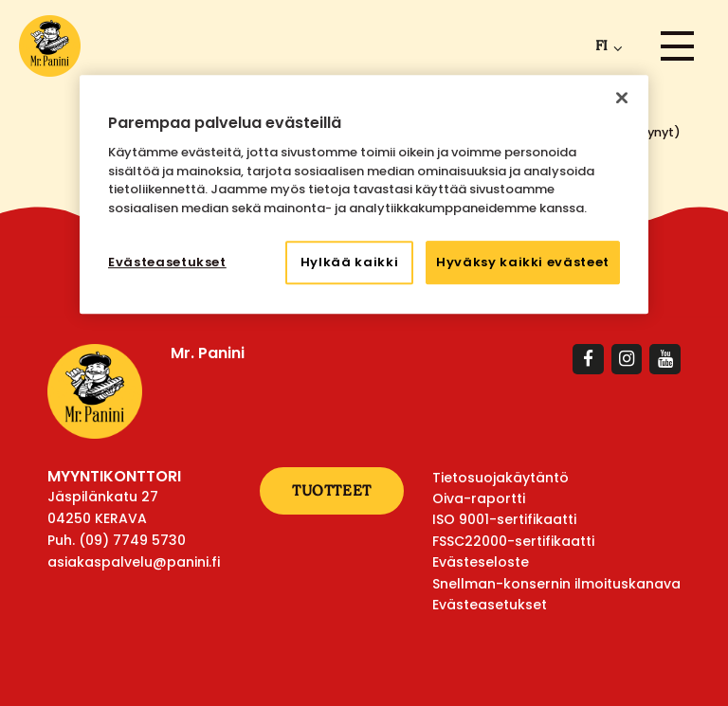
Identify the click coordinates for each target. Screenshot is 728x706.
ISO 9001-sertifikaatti (504, 519)
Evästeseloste (481, 562)
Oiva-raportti (479, 498)
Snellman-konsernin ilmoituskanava (556, 584)
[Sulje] (622, 98)
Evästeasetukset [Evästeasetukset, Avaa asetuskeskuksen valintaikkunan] (167, 262)
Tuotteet (332, 490)
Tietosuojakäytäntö (500, 478)
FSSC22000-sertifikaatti (513, 541)
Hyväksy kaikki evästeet (523, 262)
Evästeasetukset (490, 605)
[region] (364, 195)
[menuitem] (605, 46)
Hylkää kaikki (349, 262)
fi (601, 45)
